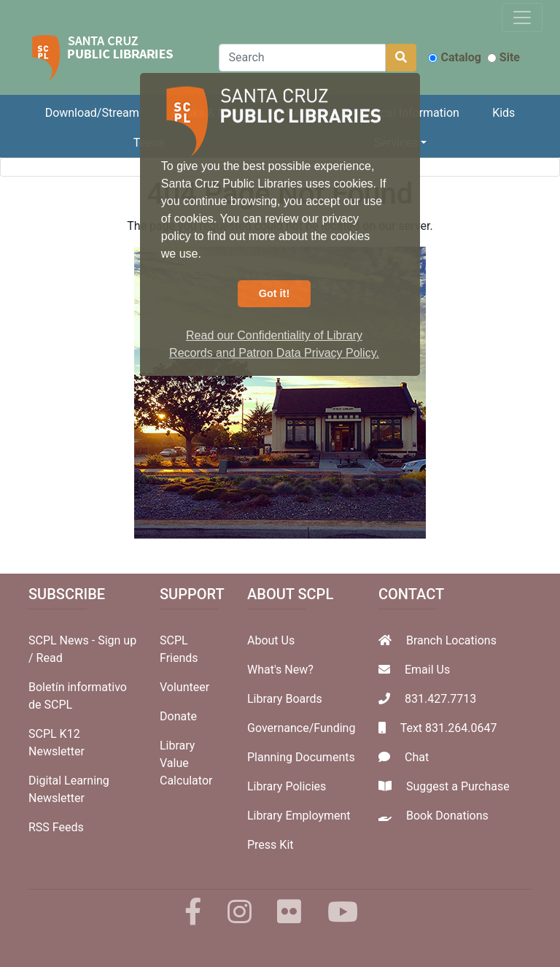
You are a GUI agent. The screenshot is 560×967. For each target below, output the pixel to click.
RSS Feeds (56, 827)
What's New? (280, 670)
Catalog (454, 57)
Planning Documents (301, 757)
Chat (417, 757)
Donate (178, 716)
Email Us (427, 670)
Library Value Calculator (186, 763)
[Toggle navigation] (522, 18)
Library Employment (299, 816)
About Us (271, 640)
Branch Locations (451, 640)
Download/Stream (92, 113)
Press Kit (271, 845)
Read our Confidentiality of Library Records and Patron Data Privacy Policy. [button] (274, 344)
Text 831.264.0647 (449, 728)
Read (50, 658)
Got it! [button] (274, 293)
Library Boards (285, 699)
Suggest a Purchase (458, 786)
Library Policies (287, 786)
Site (503, 57)
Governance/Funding (301, 728)
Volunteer (184, 687)
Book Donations (447, 816)
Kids (503, 113)
